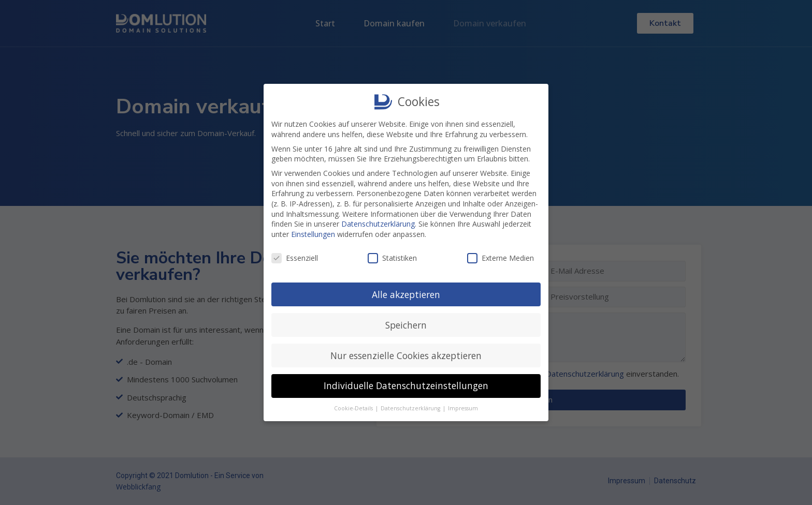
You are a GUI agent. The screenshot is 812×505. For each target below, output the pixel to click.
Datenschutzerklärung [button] (411, 407)
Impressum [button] (463, 407)
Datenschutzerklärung (378, 222)
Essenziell (295, 256)
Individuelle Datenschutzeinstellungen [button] (406, 384)
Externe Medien (501, 256)
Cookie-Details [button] (354, 407)
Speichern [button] (406, 323)
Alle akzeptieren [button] (406, 292)
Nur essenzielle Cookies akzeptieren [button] (406, 353)
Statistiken (392, 256)
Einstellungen (313, 232)
